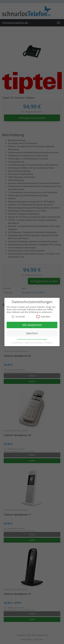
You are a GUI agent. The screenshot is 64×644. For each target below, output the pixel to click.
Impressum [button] (48, 343)
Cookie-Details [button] (17, 343)
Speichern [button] (32, 333)
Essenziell (18, 317)
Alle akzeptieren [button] (32, 325)
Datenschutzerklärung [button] (34, 343)
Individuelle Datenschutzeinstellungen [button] (32, 339)
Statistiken (43, 317)
